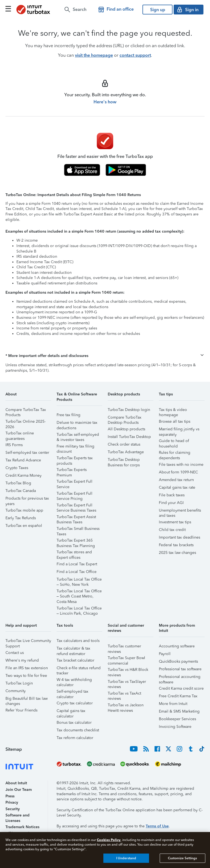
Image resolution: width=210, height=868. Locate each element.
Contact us (15, 653)
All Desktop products (126, 429)
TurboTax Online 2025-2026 (26, 422)
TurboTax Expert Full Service (75, 482)
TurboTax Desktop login (129, 410)
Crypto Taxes (17, 468)
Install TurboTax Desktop (129, 437)
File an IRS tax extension (27, 668)
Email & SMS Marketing (179, 711)
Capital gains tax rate (177, 487)
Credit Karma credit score (181, 688)
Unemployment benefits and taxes (180, 511)
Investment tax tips (175, 522)
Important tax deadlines (180, 537)
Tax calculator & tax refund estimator (73, 649)
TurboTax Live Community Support (28, 642)
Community (16, 691)
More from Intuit (173, 704)
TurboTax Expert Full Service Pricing (75, 494)
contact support (135, 55)
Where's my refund (22, 660)
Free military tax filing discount (75, 447)
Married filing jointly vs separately (179, 430)
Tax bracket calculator (75, 660)
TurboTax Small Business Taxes (78, 529)
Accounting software (177, 646)
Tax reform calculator (75, 738)
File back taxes (172, 495)
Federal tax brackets (176, 545)
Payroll (165, 654)
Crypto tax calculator (75, 703)
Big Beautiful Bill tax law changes (27, 699)
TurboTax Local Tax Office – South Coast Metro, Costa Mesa (79, 592)
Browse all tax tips (175, 421)
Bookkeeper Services (177, 719)
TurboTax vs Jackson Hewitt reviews (126, 706)
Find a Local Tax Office (77, 572)
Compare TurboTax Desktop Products (125, 418)
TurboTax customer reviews (124, 647)
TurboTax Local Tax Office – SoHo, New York (79, 580)
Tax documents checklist (78, 730)
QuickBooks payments (178, 661)
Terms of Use (157, 826)
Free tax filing (68, 415)
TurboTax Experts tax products (75, 459)
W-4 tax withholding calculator (74, 681)
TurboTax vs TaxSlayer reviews (127, 682)
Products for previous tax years (27, 499)
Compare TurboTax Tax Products (26, 411)
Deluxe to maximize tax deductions (77, 423)
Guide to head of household (174, 442)
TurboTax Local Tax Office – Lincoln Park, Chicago (79, 609)
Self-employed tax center (27, 453)
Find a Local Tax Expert (77, 564)
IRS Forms (14, 445)
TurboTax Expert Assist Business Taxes (76, 518)
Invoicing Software (175, 727)
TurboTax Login (19, 683)
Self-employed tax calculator (72, 692)
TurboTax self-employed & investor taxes (78, 435)
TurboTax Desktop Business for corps (124, 460)
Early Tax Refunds (21, 518)
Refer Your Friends (21, 710)
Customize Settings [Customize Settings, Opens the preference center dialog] (182, 858)
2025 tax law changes (177, 553)
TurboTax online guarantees (20, 434)
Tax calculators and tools (78, 641)
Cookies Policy (109, 840)
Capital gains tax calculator (71, 712)
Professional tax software (180, 669)
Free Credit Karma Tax (178, 696)
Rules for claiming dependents (175, 453)
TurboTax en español (24, 526)
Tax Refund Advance (23, 460)
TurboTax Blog (18, 483)
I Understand (126, 858)
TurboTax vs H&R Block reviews (128, 670)
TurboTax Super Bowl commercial (126, 659)
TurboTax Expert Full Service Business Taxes (76, 506)
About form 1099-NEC (178, 472)
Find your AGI (171, 503)
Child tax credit (172, 530)
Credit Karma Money (24, 475)
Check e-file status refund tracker (79, 669)
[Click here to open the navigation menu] (8, 9)
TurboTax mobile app (24, 510)
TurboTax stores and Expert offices (74, 553)
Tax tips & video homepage (173, 411)
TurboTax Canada (21, 491)
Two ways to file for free (26, 676)
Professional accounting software (180, 678)
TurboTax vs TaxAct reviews (124, 694)
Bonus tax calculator (74, 723)
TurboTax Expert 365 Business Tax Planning (76, 541)
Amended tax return (176, 480)
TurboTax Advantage (126, 452)
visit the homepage (94, 55)
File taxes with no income (181, 465)
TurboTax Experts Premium (72, 471)
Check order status (124, 444)
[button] (105, 356)
